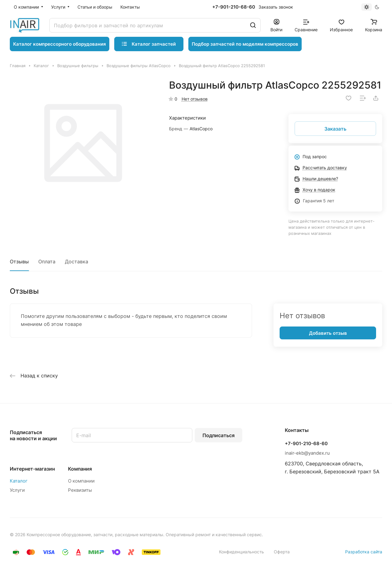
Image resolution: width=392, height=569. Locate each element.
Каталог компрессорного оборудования (60, 44)
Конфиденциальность (241, 552)
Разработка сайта (364, 552)
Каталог (19, 481)
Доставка (77, 262)
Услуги (17, 490)
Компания (80, 469)
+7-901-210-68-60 (234, 7)
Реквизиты (80, 490)
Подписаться (219, 435)
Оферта (282, 552)
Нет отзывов (195, 99)
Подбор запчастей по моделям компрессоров (245, 44)
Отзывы (19, 262)
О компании (81, 481)
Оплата (47, 262)
